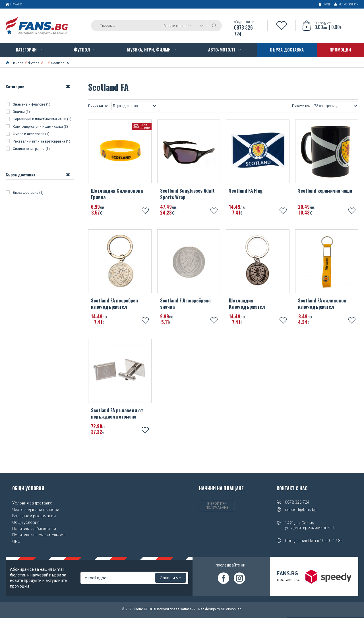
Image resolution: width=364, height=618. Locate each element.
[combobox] (182, 26)
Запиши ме (171, 579)
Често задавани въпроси (36, 510)
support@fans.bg (301, 511)
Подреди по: (98, 107)
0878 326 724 (297, 503)
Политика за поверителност (39, 536)
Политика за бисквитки (34, 530)
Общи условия (26, 523)
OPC (16, 542)
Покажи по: (301, 107)
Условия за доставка (32, 504)
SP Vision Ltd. (232, 610)
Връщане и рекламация (34, 517)
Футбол (34, 64)
